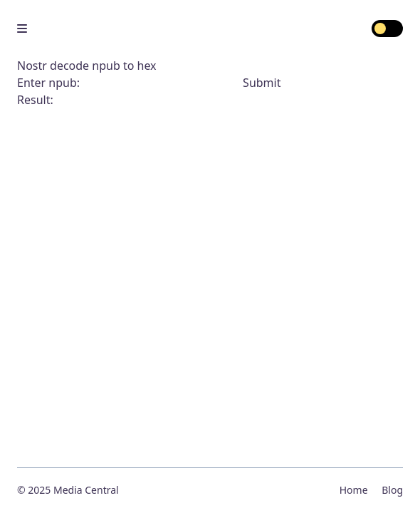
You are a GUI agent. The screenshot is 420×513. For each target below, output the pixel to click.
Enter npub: (130, 83)
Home (354, 490)
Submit (262, 83)
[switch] (387, 28)
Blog (392, 490)
